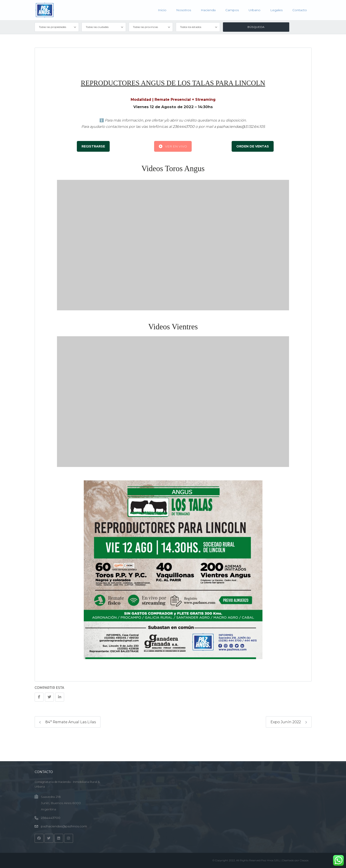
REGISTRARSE (93, 146)
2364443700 (184, 127)
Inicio (162, 10)
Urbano (255, 10)
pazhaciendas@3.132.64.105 (241, 127)
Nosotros (184, 10)
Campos (232, 10)
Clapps (304, 860)
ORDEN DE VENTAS (253, 146)
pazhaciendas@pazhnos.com (64, 826)
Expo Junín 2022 (289, 722)
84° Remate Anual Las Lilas (68, 722)
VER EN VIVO (173, 146)
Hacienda (208, 10)
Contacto (300, 10)
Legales (276, 10)
